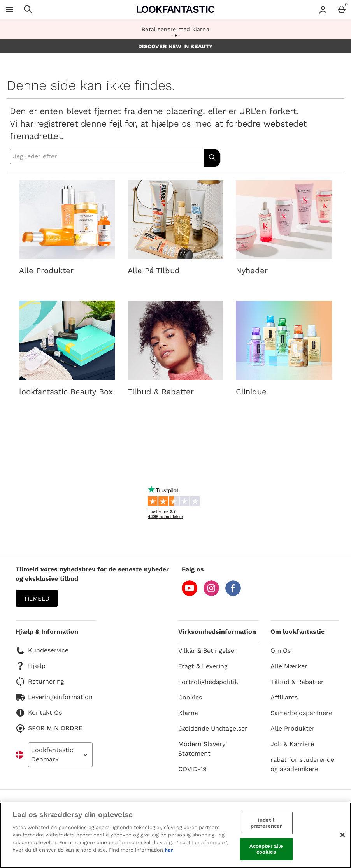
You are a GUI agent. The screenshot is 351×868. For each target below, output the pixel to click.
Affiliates (284, 697)
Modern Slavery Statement (202, 749)
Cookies (190, 697)
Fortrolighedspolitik (208, 682)
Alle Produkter (293, 728)
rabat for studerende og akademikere (302, 764)
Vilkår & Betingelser (208, 651)
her (169, 850)
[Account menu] (323, 9)
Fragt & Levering (203, 666)
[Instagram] (211, 594)
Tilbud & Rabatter (297, 682)
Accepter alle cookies (266, 849)
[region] (175, 835)
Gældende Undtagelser (213, 728)
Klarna (188, 713)
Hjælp (31, 666)
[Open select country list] (60, 755)
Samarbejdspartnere (301, 713)
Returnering (40, 682)
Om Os (281, 651)
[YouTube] (190, 594)
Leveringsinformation (54, 697)
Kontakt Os (39, 713)
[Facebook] (233, 594)
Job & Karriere (292, 744)
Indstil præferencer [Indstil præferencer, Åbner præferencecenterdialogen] (266, 823)
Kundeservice (42, 650)
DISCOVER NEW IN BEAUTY (175, 46)
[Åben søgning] (28, 9)
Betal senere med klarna (175, 29)
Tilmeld (37, 599)
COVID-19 (192, 769)
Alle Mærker (289, 666)
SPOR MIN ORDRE (49, 728)
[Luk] (342, 835)
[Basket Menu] (342, 9)
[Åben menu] (9, 9)
